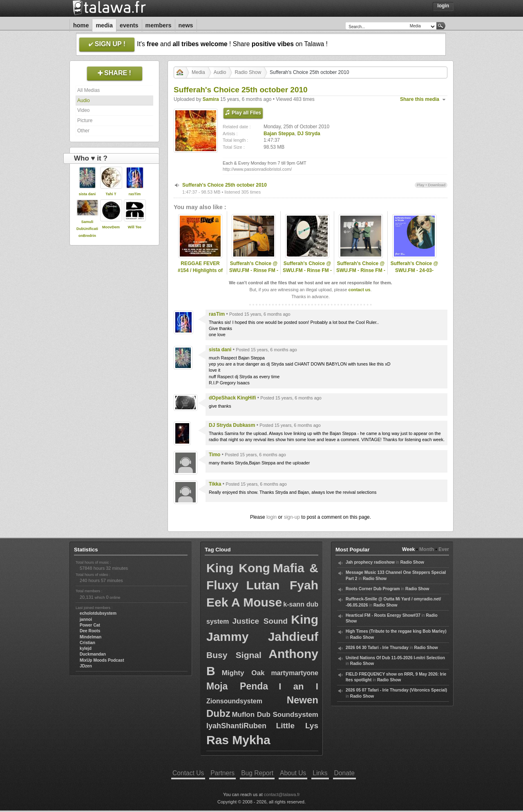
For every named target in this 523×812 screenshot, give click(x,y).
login (272, 517)
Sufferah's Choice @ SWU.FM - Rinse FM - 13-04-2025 (361, 270)
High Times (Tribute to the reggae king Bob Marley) (396, 631)
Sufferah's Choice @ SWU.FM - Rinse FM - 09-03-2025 (254, 270)
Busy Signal (234, 655)
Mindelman (91, 637)
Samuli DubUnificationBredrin (87, 229)
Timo (215, 455)
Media (104, 25)
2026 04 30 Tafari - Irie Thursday (377, 648)
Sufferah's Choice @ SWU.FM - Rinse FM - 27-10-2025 (307, 270)
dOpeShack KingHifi (232, 398)
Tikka (215, 484)
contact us (359, 290)
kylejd (86, 648)
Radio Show (248, 72)
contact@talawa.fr (282, 794)
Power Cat (90, 625)
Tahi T (111, 194)
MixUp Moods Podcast (102, 660)
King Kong (238, 568)
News (186, 25)
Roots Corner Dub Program (373, 589)
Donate (344, 773)
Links (320, 773)
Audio (84, 100)
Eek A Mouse (244, 602)
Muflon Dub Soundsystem (275, 715)
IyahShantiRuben (236, 726)
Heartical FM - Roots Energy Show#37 (383, 615)
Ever (444, 549)
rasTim (135, 194)
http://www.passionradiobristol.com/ (257, 169)
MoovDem (111, 227)
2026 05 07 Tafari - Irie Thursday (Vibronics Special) (396, 690)
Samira (211, 99)
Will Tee (135, 227)
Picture (85, 120)
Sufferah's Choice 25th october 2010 (225, 185)
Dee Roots (90, 631)
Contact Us (188, 773)
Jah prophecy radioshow (370, 562)
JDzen (86, 666)
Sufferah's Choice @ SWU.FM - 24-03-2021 (415, 270)
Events (129, 25)
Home (81, 25)
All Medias (88, 90)
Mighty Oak (243, 673)
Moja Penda (237, 686)
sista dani (87, 194)
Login (443, 6)
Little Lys (297, 726)
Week (408, 549)
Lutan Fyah (282, 585)
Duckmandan (93, 654)
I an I (298, 686)
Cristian (87, 643)
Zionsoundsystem (234, 701)
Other (83, 131)
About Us (293, 773)
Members (159, 25)
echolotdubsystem (98, 613)
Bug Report (257, 773)
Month (427, 549)
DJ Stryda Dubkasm (232, 425)
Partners (222, 773)
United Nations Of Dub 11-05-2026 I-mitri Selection (395, 658)
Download (437, 185)
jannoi (86, 619)
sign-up (292, 517)
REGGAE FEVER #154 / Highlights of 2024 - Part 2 (200, 270)
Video (83, 110)
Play (421, 185)
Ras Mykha (238, 740)
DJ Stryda (309, 134)
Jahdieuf (293, 637)
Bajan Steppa (279, 134)
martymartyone (295, 673)
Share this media (420, 99)
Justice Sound (260, 621)
